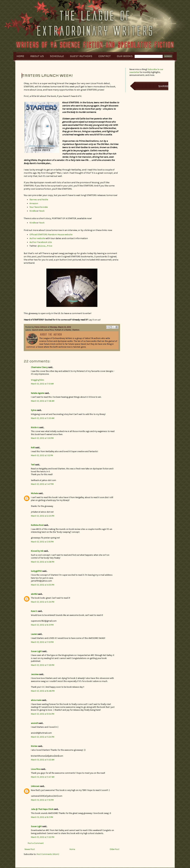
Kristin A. (35, 427)
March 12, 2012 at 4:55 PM (43, 585)
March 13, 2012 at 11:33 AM (43, 760)
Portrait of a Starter (63, 330)
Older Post (114, 849)
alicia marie (36, 700)
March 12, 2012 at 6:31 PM (42, 625)
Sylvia (34, 410)
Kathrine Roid (37, 525)
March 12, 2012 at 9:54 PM (43, 714)
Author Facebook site (41, 242)
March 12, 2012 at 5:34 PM (43, 602)
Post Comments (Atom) (48, 854)
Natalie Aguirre (38, 393)
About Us (37, 56)
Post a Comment (36, 843)
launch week (38, 330)
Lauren (34, 634)
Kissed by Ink (37, 551)
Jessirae (35, 674)
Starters (76, 330)
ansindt (34, 723)
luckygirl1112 (36, 571)
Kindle (33, 211)
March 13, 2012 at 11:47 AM (43, 777)
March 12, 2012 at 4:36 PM (43, 562)
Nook (42, 211)
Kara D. (34, 611)
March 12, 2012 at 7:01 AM (42, 384)
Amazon (34, 203)
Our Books (125, 56)
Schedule (57, 56)
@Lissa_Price (45, 246)
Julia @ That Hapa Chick (42, 809)
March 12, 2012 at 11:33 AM (43, 418)
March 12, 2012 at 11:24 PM (43, 737)
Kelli (33, 448)
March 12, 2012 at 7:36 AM (43, 401)
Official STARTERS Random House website (51, 235)
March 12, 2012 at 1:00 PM (42, 438)
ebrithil (34, 594)
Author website (37, 238)
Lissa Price (49, 330)
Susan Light (36, 651)
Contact (105, 56)
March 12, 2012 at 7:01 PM (42, 642)
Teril (33, 465)
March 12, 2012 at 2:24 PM (43, 516)
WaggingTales (38, 380)
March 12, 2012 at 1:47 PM (42, 484)
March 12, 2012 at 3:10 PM (42, 542)
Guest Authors (81, 56)
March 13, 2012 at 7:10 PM (42, 800)
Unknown (35, 786)
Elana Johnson (41, 327)
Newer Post (30, 849)
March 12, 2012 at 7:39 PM (43, 665)
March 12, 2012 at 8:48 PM (43, 691)
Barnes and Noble (39, 200)
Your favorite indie (39, 207)
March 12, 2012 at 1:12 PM (42, 455)
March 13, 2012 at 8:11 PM (42, 817)
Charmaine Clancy (39, 367)
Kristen (34, 746)
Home (20, 56)
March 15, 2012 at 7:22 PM (43, 837)
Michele (34, 493)
